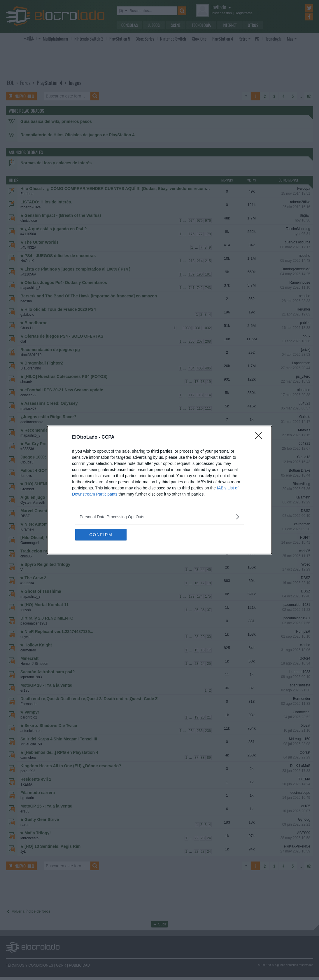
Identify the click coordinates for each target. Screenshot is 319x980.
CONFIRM (103, 535)
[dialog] (159, 490)
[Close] (260, 437)
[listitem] (159, 517)
